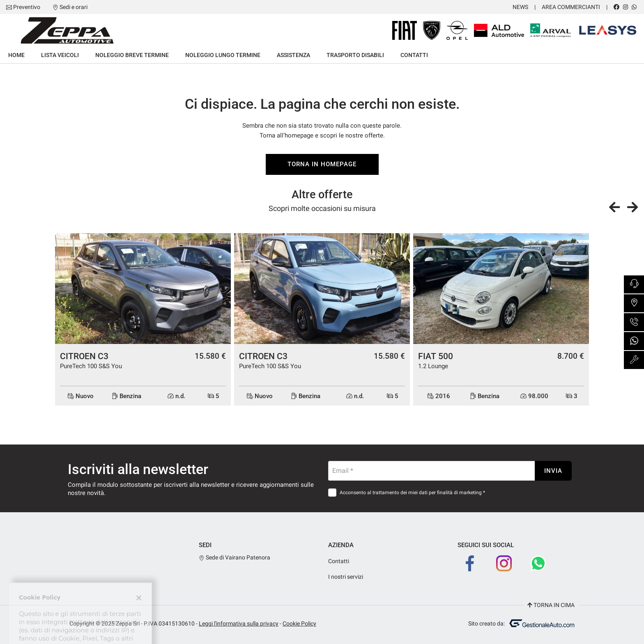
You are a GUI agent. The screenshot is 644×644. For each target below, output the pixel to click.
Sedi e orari (74, 7)
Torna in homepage (322, 164)
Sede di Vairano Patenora (235, 557)
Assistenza (293, 55)
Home (16, 55)
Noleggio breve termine (132, 55)
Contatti (414, 55)
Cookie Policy (299, 623)
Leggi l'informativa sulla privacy (239, 623)
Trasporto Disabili (355, 55)
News (520, 7)
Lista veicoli (60, 55)
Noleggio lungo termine (223, 55)
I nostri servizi (346, 577)
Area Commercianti (571, 7)
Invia (553, 471)
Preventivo (27, 7)
